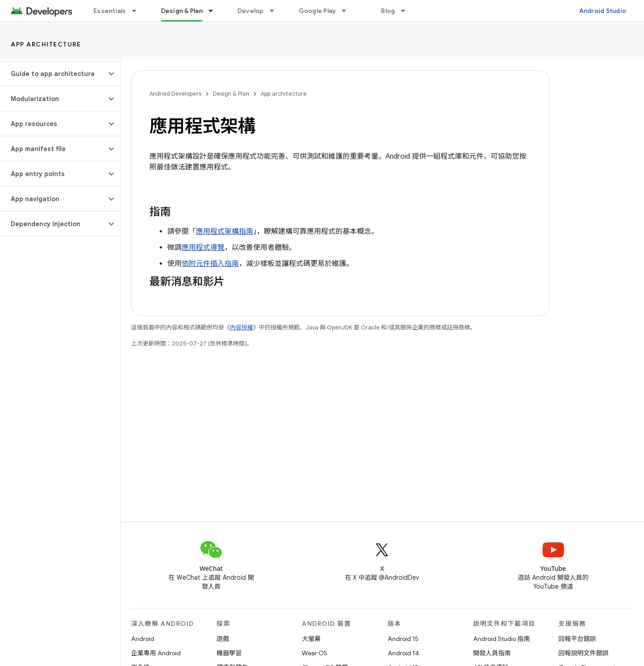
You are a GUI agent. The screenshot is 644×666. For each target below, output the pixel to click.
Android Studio (603, 11)
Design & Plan (231, 94)
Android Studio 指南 (502, 639)
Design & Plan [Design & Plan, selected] (182, 11)
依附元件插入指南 (210, 264)
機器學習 (229, 653)
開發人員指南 (492, 653)
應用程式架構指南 (225, 232)
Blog (388, 11)
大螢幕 (311, 639)
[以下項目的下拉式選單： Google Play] (348, 11)
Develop (251, 11)
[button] (53, 74)
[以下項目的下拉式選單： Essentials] (138, 11)
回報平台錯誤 (577, 639)
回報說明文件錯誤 (584, 653)
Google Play (318, 11)
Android (143, 639)
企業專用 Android (156, 653)
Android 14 (403, 653)
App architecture (46, 44)
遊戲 (223, 639)
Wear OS (315, 653)
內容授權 (241, 327)
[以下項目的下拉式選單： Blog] (407, 11)
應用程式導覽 (203, 248)
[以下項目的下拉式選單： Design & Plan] (215, 11)
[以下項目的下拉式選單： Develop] (276, 11)
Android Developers (175, 94)
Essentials (110, 11)
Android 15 (403, 639)
